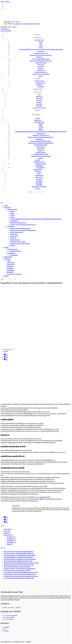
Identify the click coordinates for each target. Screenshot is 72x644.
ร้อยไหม (41, 130)
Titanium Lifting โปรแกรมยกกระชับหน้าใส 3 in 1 (41, 137)
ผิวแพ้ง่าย (41, 158)
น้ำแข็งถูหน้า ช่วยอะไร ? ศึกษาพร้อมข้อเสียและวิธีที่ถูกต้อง (19, 553)
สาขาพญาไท (36, 24)
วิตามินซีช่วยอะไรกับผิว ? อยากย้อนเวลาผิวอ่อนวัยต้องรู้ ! (19, 557)
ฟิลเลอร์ (41, 124)
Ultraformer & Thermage (39, 187)
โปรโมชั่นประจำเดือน (39, 162)
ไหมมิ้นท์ (41, 128)
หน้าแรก (38, 118)
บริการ (6, 531)
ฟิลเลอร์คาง (39, 179)
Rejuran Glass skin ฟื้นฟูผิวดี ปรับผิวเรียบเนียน (41, 143)
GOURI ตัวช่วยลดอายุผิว (41, 145)
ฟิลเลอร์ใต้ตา (39, 183)
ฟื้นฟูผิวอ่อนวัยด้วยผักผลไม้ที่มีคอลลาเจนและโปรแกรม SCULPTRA (21, 563)
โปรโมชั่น (38, 160)
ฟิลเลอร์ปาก (39, 181)
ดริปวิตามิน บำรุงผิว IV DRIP (41, 154)
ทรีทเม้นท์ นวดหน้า (41, 152)
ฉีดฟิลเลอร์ (12, 443)
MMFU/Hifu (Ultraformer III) (41, 135)
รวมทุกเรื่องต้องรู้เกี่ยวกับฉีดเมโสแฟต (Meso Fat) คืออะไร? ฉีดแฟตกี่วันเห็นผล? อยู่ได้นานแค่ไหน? (41, 132)
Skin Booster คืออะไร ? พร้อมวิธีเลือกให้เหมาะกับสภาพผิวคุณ (20, 555)
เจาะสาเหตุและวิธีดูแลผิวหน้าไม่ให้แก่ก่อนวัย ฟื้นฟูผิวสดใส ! (19, 578)
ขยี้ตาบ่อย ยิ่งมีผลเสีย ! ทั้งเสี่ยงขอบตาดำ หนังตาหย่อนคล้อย (20, 559)
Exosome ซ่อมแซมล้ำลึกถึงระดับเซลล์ (41, 141)
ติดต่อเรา (38, 189)
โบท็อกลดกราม (39, 175)
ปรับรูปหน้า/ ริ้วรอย (39, 122)
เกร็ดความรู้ (38, 171)
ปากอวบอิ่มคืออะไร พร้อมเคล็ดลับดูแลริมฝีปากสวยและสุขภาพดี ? (21, 572)
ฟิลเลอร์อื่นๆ (39, 185)
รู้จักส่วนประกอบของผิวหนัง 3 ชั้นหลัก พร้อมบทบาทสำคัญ (19, 565)
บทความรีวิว (7, 529)
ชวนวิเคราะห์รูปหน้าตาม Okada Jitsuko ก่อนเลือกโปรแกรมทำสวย (21, 576)
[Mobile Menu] (36, 114)
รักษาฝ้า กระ (41, 151)
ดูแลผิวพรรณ (39, 139)
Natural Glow (41, 147)
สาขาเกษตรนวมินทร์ (27, 24)
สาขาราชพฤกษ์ (17, 24)
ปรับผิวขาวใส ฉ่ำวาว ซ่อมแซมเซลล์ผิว (41, 156)
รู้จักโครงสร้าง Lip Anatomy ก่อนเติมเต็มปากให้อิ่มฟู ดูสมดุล (20, 574)
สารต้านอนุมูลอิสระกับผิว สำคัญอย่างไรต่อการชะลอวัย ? (18, 561)
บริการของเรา (38, 120)
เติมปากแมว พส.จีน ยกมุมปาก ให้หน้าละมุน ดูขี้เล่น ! (17, 570)
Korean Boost (41, 149)
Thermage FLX (41, 133)
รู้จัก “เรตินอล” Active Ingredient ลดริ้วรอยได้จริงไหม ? (19, 551)
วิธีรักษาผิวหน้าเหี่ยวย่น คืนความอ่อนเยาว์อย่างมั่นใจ (17, 567)
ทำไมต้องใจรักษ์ (38, 170)
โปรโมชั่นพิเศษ (39, 166)
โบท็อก (41, 126)
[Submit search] (43, 192)
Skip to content (5, 2)
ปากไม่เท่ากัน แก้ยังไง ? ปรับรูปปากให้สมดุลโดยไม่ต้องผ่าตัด (20, 569)
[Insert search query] (35, 192)
